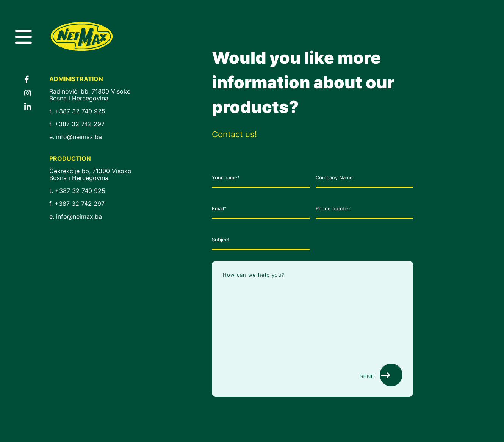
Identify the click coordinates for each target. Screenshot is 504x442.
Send (375, 375)
